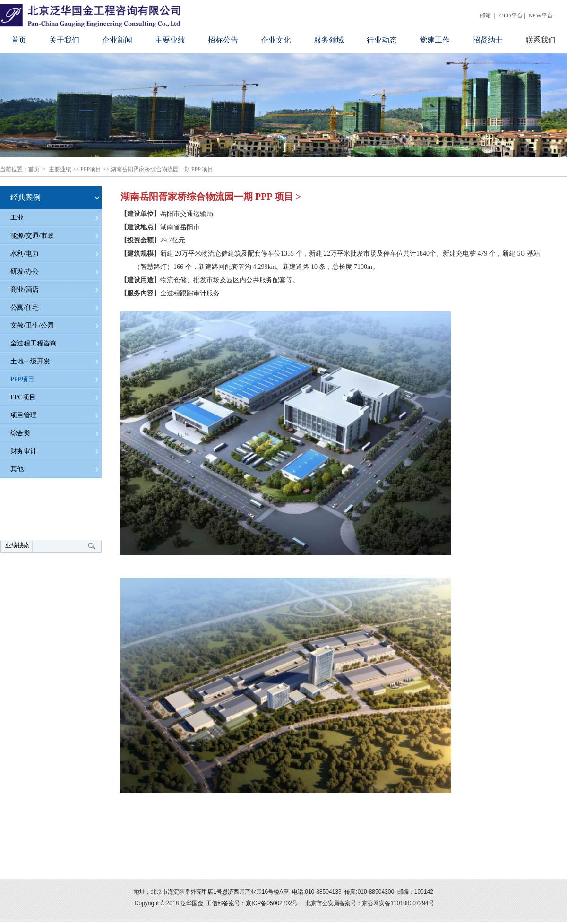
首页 (19, 40)
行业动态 (382, 40)
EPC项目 (23, 397)
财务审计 (24, 451)
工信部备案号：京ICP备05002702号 (252, 903)
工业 (17, 218)
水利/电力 (25, 254)
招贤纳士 (488, 40)
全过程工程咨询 (34, 343)
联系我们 (541, 40)
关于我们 (64, 40)
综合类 (20, 433)
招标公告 (223, 40)
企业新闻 (117, 40)
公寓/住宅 (25, 307)
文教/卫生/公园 (32, 325)
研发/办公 (25, 272)
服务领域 (329, 40)
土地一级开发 (30, 361)
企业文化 (276, 40)
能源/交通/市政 (32, 236)
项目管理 (24, 415)
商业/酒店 (25, 289)
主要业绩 (170, 40)
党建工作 (435, 40)
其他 (17, 469)
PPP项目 (91, 169)
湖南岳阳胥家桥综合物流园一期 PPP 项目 (162, 169)
